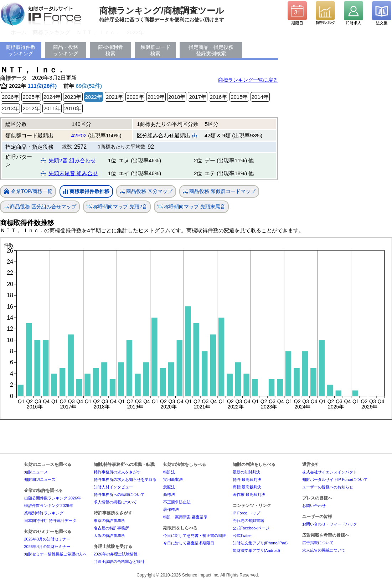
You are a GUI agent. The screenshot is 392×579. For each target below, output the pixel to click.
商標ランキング (51, 32)
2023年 (73, 97)
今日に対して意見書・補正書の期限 (195, 535)
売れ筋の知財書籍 (248, 520)
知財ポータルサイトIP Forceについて (335, 479)
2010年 (73, 108)
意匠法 (169, 487)
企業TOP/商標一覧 (28, 192)
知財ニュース (36, 472)
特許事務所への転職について (119, 494)
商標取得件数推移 (86, 192)
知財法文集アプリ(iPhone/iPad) (260, 543)
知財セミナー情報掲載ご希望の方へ (56, 554)
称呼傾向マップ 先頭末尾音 (191, 207)
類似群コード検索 (155, 50)
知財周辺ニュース (40, 479)
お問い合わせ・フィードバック (330, 524)
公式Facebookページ (251, 528)
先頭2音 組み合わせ (72, 160)
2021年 (114, 97)
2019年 (156, 97)
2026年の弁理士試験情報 (116, 554)
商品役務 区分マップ (146, 191)
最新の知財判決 (246, 472)
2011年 (52, 108)
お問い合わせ (314, 506)
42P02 (79, 135)
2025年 (31, 97)
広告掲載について (318, 543)
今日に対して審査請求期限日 (189, 543)
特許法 (169, 472)
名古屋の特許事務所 (111, 528)
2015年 (239, 97)
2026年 (10, 97)
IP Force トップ (246, 513)
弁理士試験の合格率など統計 (119, 562)
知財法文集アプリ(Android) (256, 550)
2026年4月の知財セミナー (47, 547)
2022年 (135, 32)
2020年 (135, 97)
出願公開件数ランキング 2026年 (53, 498)
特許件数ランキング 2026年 (49, 506)
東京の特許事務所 (109, 520)
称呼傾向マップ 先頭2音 (117, 207)
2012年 (31, 108)
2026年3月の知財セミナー (47, 539)
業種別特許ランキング (44, 513)
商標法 (169, 494)
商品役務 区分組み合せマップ (40, 207)
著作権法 (171, 509)
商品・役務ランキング (66, 50)
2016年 (218, 97)
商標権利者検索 (110, 50)
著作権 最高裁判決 (249, 494)
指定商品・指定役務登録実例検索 (211, 50)
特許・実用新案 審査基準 (185, 517)
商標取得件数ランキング (21, 50)
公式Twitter (242, 535)
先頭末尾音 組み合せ (73, 173)
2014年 (260, 97)
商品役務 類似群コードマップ (219, 191)
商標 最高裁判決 (247, 487)
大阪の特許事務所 (109, 535)
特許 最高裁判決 (247, 479)
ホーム (19, 32)
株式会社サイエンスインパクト (330, 472)
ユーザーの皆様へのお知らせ (328, 487)
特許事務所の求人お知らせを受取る (125, 479)
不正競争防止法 (177, 502)
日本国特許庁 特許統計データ (50, 520)
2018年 (177, 97)
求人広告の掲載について (324, 550)
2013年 (10, 108)
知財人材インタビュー (113, 487)
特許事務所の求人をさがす (117, 472)
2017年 (197, 97)
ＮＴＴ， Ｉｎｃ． (98, 32)
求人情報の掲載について (115, 502)
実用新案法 (173, 479)
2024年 (52, 97)
